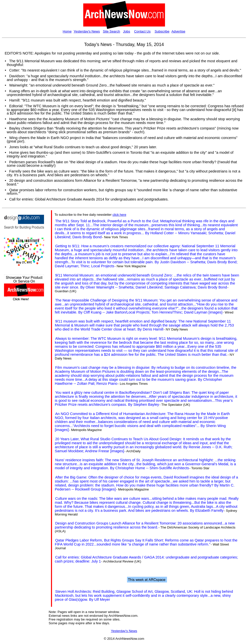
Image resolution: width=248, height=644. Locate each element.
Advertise (178, 31)
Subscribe (162, 31)
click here (119, 215)
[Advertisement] (19, 394)
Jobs (126, 31)
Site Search (111, 31)
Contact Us (142, 31)
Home (67, 31)
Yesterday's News (87, 31)
